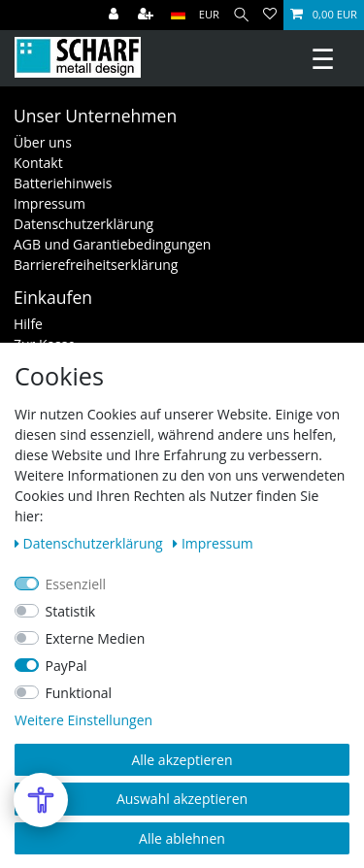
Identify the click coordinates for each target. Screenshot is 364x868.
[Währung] (209, 15)
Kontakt (38, 163)
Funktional (79, 693)
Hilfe (28, 324)
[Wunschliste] (270, 15)
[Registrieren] (148, 15)
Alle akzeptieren (182, 760)
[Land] (178, 15)
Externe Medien (96, 638)
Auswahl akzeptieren (182, 799)
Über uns (43, 142)
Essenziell (76, 584)
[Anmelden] (116, 15)
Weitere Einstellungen (83, 720)
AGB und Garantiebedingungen (112, 244)
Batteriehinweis (63, 183)
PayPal (66, 666)
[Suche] (241, 15)
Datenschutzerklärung (83, 224)
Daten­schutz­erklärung (90, 543)
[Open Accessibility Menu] (41, 800)
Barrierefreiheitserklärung (96, 265)
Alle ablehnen (182, 838)
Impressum (50, 203)
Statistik (71, 611)
